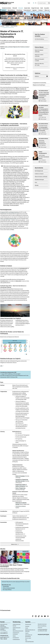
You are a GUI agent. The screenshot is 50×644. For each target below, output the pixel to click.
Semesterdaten (6, 586)
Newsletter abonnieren (42, 624)
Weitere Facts (15, 544)
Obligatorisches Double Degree (39, 85)
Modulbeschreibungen (39, 180)
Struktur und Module (9, 47)
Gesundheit (47, 8)
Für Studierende (16, 638)
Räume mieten (28, 638)
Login (29, 3)
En (36, 3)
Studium (4, 10)
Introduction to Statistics (21, 506)
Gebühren (37, 76)
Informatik (21, 8)
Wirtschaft (15, 8)
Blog (26, 640)
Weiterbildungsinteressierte (18, 631)
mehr (2, 366)
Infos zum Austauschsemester (9, 588)
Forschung (19, 10)
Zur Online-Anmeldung (39, 39)
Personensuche (28, 624)
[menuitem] (4, 10)
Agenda (34, 10)
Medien (14, 636)
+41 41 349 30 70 (4, 632)
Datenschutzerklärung (42, 626)
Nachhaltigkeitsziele (39, 171)
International (27, 10)
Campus (41, 10)
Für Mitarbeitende (16, 639)
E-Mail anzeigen (43, 101)
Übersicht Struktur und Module (41, 177)
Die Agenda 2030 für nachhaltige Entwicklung (10, 212)
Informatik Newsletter (30, 642)
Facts (36, 182)
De (34, 3)
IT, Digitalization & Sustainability (8, 27)
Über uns (47, 10)
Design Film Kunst (35, 8)
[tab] (25, 354)
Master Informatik (14, 26)
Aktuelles (37, 185)
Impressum (40, 628)
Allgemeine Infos (17, 47)
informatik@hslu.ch (4, 633)
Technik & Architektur (7, 8)
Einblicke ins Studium (25, 47)
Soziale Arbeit (27, 8)
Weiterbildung (11, 10)
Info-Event (3, 48)
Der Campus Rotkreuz (7, 590)
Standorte (27, 626)
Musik (42, 8)
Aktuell (27, 628)
